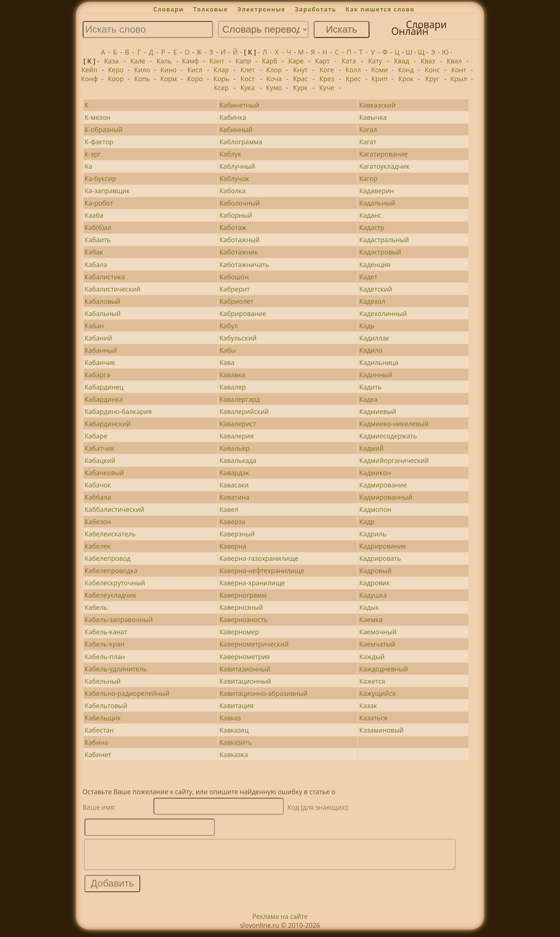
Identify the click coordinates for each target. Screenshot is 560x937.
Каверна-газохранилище (259, 558)
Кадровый (375, 571)
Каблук (230, 154)
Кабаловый (102, 301)
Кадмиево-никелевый (394, 424)
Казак (368, 706)
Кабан (94, 326)
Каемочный (378, 632)
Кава (227, 362)
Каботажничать (244, 264)
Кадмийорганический (394, 460)
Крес (353, 79)
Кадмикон (375, 473)
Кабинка (233, 117)
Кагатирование (384, 154)
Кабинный (236, 129)
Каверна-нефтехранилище (262, 571)
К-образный (103, 129)
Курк (300, 88)
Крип (380, 79)
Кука (248, 88)
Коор (116, 79)
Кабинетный (239, 105)
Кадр (367, 522)
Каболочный (240, 203)
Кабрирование (243, 313)
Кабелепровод (108, 558)
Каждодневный (384, 669)
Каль (164, 61)
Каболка (233, 191)
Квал (454, 61)
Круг (432, 79)
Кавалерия (237, 436)
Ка (88, 166)
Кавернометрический (254, 644)
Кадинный (376, 375)
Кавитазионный (245, 669)
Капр (243, 61)
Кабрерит (235, 289)
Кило (142, 70)
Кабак (94, 252)
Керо (116, 70)
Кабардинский (108, 424)
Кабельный (103, 681)
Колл (353, 70)
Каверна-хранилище (252, 583)
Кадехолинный (383, 313)
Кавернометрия (245, 657)
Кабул (229, 326)
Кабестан (99, 730)
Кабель (96, 607)
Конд (406, 70)
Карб (270, 61)
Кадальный (377, 203)
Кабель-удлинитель (116, 669)
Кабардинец (104, 387)
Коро (195, 79)
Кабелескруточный (115, 583)
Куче (327, 88)
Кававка (232, 375)
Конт (459, 70)
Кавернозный (241, 607)
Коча (274, 79)
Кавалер (233, 387)
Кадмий (372, 448)
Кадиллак (374, 338)
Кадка (368, 399)
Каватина (235, 497)
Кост (248, 79)
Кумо (274, 88)
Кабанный (101, 350)
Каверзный (237, 534)
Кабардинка (104, 399)
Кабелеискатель (110, 534)
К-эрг (93, 154)
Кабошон (234, 277)
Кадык (369, 607)
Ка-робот (99, 203)
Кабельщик (103, 718)
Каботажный (240, 240)
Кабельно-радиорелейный (127, 693)
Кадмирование (383, 485)
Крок (406, 79)
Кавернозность (244, 619)
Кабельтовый (106, 706)
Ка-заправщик (107, 191)
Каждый (372, 657)
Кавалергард (240, 399)
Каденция (375, 264)
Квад (401, 61)
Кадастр (372, 227)
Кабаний (98, 338)
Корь (221, 79)
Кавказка (234, 754)
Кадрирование (383, 546)
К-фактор (99, 142)
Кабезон (98, 522)
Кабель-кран (105, 644)
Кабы (228, 350)
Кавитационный (246, 681)
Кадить (370, 387)
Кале (138, 61)
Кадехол (372, 301)
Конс (432, 70)
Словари (168, 9)
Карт (323, 61)
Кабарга (97, 375)
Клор (274, 70)
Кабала (96, 264)
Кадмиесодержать (388, 436)
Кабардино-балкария (118, 411)
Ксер (221, 88)
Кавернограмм (243, 595)
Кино (169, 70)
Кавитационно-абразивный (264, 693)
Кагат (368, 142)
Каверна (233, 546)
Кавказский (378, 105)
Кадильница (379, 362)
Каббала (98, 497)
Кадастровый (380, 252)
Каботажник (239, 252)
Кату (375, 61)
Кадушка (373, 595)
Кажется (372, 681)
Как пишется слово (380, 9)
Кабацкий (100, 460)
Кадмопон (375, 509)
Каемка (371, 619)
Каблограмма (241, 142)
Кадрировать (380, 558)
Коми (380, 70)
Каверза (233, 522)
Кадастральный (384, 240)
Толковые (211, 9)
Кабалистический (112, 289)
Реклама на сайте (280, 922)
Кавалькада (238, 460)
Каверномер (239, 632)
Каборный (236, 215)
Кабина (96, 742)
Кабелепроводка (111, 571)
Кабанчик (100, 362)
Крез (327, 79)
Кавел (229, 509)
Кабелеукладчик (111, 595)
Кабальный (103, 313)
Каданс (370, 215)
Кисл (195, 70)
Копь (142, 79)
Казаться (373, 718)
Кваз (428, 61)
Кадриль (373, 534)
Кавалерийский (244, 411)
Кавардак (234, 473)
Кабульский (238, 338)
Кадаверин (377, 191)
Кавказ (230, 718)
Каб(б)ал (98, 227)
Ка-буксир (100, 178)
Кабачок (98, 485)
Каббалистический (114, 509)
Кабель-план (105, 657)
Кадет (368, 277)
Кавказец (234, 730)
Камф (191, 61)
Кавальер (235, 448)
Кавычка (373, 117)
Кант (217, 61)
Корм (169, 79)
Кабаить (98, 240)
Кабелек (98, 546)
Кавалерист (238, 424)
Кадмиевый (378, 411)
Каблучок (234, 178)
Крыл (459, 79)
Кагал (368, 129)
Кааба (94, 215)
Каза (111, 61)
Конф (89, 79)
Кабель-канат (106, 632)
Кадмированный (386, 497)
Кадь (367, 326)
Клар (221, 70)
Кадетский (376, 289)
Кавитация (237, 706)
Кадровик (375, 583)
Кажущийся (378, 693)
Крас (300, 79)
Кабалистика (105, 277)
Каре (296, 61)
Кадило (371, 350)
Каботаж (233, 227)
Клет (248, 70)
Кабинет (98, 754)
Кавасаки (234, 485)
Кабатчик (99, 448)
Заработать (316, 9)
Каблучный (237, 166)
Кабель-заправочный (119, 619)
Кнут (301, 70)
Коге (327, 70)
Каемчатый (377, 644)
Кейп (90, 70)
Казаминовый (381, 730)
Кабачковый (104, 473)
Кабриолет (237, 301)
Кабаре (96, 436)
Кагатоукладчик (385, 166)
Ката (349, 61)
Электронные (261, 9)
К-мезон (97, 117)
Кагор (368, 178)
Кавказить (236, 742)
